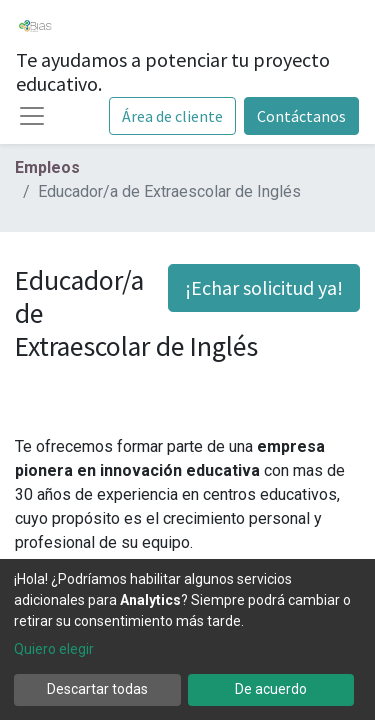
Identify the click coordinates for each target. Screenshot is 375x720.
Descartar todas (97, 689)
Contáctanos (301, 116)
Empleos (47, 167)
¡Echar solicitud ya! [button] (264, 287)
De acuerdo (271, 689)
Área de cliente (172, 116)
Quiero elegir (54, 649)
